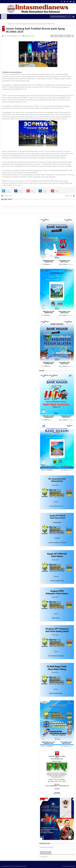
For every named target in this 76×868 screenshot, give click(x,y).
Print (61, 36)
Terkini (46, 853)
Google (73, 866)
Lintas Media (5, 866)
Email (67, 36)
